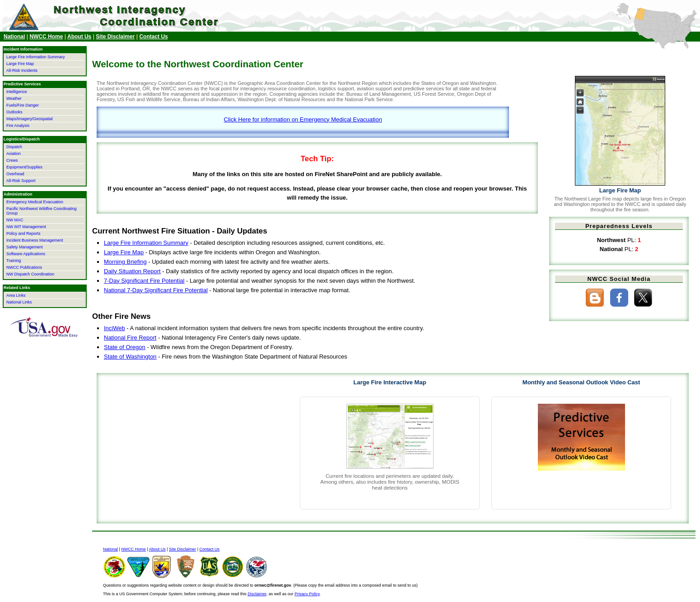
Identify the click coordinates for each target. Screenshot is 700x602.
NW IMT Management (26, 227)
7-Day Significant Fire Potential (144, 281)
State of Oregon (125, 347)
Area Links (16, 295)
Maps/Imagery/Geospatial (30, 119)
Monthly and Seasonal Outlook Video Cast (581, 382)
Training (14, 261)
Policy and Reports (23, 233)
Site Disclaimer (115, 37)
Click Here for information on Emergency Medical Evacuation (303, 119)
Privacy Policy (307, 594)
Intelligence (17, 92)
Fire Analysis (18, 126)
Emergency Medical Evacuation (35, 202)
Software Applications (26, 254)
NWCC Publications (24, 267)
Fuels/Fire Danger (23, 105)
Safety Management (25, 247)
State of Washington (130, 357)
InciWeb (114, 328)
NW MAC (15, 220)
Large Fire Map (124, 252)
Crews (12, 160)
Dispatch (14, 147)
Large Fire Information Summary (146, 243)
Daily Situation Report (132, 271)
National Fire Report (130, 338)
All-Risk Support (21, 181)
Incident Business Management (35, 240)
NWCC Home (46, 37)
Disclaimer (257, 594)
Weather (14, 98)
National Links (19, 302)
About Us (79, 37)
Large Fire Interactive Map (390, 382)
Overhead (15, 174)
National (14, 37)
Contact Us (153, 37)
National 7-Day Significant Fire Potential (156, 290)
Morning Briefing (125, 262)
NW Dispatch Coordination (30, 274)
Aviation (14, 154)
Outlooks (14, 112)
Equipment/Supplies (24, 167)
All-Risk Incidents (22, 70)
